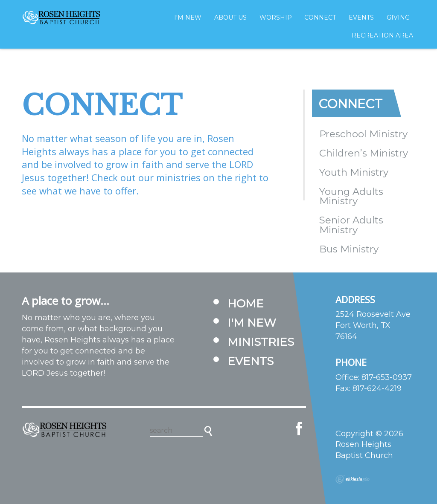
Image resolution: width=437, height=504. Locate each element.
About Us (230, 17)
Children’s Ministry (364, 153)
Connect (320, 17)
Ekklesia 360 (353, 479)
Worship (276, 17)
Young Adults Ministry (351, 196)
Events (361, 17)
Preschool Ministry (363, 134)
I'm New (188, 17)
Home (246, 304)
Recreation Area (382, 35)
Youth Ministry (354, 172)
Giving (398, 17)
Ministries (261, 342)
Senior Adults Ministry (351, 225)
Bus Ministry (349, 249)
